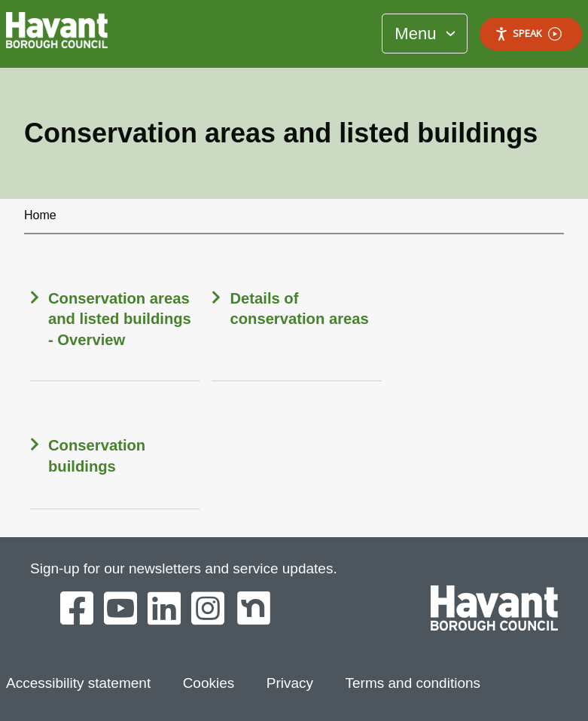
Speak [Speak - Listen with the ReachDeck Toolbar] (528, 34)
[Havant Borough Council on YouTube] (120, 609)
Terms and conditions (413, 683)
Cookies (209, 683)
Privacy (290, 683)
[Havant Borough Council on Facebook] (77, 609)
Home (40, 215)
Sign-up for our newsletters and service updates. (184, 568)
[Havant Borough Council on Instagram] (208, 609)
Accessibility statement (78, 683)
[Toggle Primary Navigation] (425, 34)
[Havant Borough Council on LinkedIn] (164, 609)
